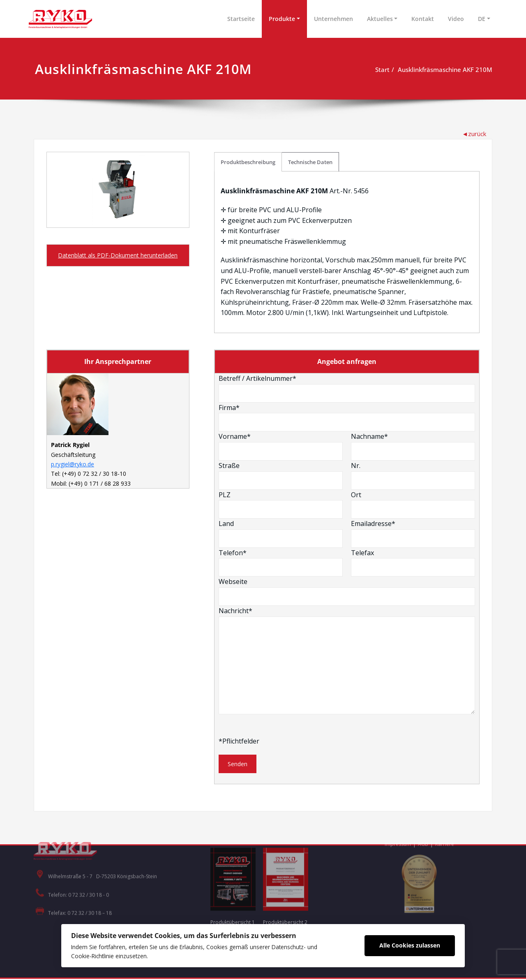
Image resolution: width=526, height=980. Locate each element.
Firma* (347, 418)
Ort (413, 505)
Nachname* (413, 447)
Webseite (347, 592)
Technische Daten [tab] (311, 162)
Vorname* (281, 447)
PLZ (281, 505)
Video (456, 19)
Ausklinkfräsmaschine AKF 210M (445, 70)
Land (281, 534)
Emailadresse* (413, 534)
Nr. (413, 476)
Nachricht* (347, 661)
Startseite (241, 19)
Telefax (413, 563)
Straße (281, 476)
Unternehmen (333, 19)
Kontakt (423, 19)
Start (382, 70)
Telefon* (281, 563)
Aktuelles (380, 19)
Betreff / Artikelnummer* (347, 389)
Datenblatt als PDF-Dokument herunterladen (118, 255)
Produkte (282, 19)
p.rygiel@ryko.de (73, 466)
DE (482, 19)
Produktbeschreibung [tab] (248, 162)
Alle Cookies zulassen (413, 945)
